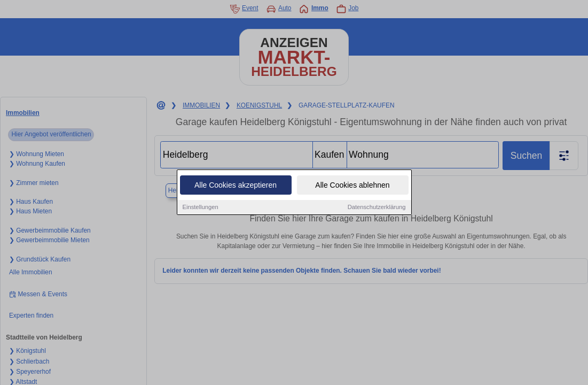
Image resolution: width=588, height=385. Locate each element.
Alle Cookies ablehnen (352, 186)
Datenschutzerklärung (377, 207)
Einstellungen (201, 207)
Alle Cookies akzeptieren (236, 186)
